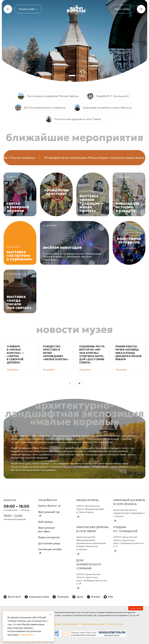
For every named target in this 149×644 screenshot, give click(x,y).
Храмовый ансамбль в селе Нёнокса (103, 108)
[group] (20, 358)
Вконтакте (12, 597)
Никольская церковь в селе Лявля (73, 119)
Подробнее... (27, 635)
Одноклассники (37, 597)
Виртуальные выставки (46, 530)
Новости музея (74, 329)
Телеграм (61, 597)
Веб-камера (46, 522)
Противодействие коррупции (63, 624)
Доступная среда (49, 543)
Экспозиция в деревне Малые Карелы (48, 96)
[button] (79, 383)
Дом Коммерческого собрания (40, 108)
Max (108, 597)
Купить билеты (50, 506)
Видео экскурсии (49, 537)
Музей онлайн (28, 9)
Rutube (94, 597)
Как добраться (47, 500)
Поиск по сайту (115, 624)
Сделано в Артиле (136, 608)
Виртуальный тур (49, 514)
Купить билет (122, 9)
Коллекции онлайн (50, 551)
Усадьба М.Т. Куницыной (108, 96)
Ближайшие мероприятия (74, 137)
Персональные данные (93, 624)
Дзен (78, 597)
